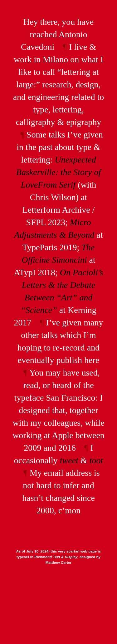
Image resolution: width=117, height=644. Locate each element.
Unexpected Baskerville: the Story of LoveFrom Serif (58, 172)
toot (96, 460)
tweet (69, 460)
